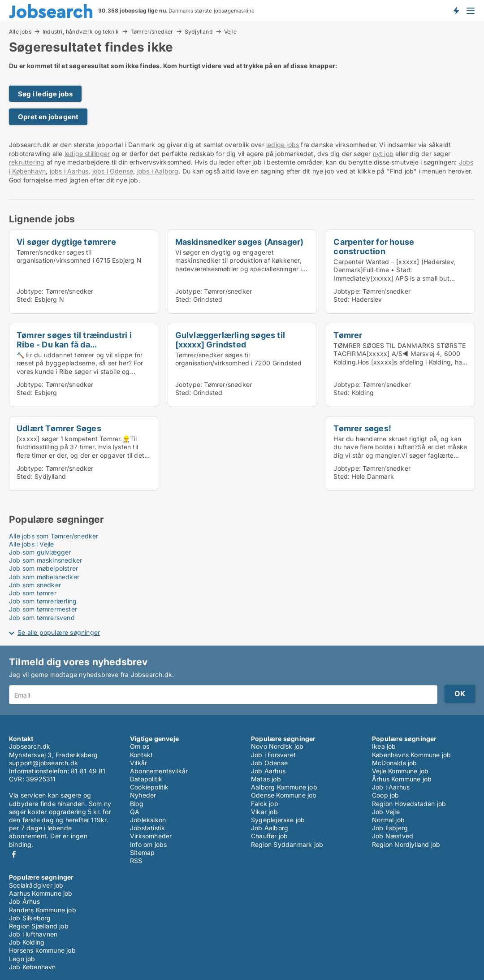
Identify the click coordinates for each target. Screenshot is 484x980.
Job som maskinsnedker (45, 560)
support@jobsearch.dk (43, 763)
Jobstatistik (147, 828)
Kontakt (141, 755)
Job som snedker (35, 585)
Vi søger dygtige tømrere (66, 242)
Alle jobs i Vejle (31, 544)
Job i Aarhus (391, 787)
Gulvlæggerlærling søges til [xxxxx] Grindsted (230, 340)
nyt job (383, 154)
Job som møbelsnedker (44, 577)
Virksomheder (151, 836)
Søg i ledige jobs (45, 94)
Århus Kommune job (402, 779)
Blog (137, 804)
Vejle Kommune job (400, 771)
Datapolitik (146, 779)
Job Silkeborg (30, 918)
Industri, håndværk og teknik (81, 31)
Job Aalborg (270, 828)
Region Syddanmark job (287, 844)
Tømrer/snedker (152, 31)
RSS (136, 861)
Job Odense (269, 763)
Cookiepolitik (149, 787)
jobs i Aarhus (69, 171)
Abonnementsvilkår (159, 771)
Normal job (388, 820)
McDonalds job (395, 763)
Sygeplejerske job (278, 820)
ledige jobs (283, 145)
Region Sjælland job (39, 926)
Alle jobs (20, 31)
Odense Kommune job (284, 795)
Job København (32, 967)
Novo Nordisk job (277, 746)
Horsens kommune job (42, 950)
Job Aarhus (268, 771)
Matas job (266, 779)
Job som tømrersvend (42, 618)
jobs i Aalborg (158, 171)
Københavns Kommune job (411, 755)
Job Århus (24, 901)
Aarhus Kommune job (41, 893)
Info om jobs (148, 844)
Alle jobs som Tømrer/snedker (54, 536)
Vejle (230, 32)
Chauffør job (269, 836)
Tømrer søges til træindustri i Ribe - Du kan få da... (74, 340)
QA (135, 812)
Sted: (25, 299)
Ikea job (384, 746)
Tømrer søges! (362, 428)
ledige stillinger (87, 154)
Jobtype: (30, 291)
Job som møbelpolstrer (43, 568)
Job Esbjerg (390, 828)
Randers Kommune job (43, 910)
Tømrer (348, 335)
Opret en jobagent (48, 117)
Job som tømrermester (43, 609)
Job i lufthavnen (33, 934)
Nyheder (143, 795)
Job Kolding (27, 942)
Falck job (265, 804)
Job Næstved (393, 836)
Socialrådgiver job (36, 885)
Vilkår (138, 763)
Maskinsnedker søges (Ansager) (240, 242)
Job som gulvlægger (40, 552)
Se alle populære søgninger (59, 632)
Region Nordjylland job (406, 844)
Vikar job (264, 812)
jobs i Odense (113, 171)
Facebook (14, 854)
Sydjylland (199, 31)
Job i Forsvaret (273, 755)
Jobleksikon (148, 820)
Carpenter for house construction (374, 246)
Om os (140, 746)
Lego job (22, 959)
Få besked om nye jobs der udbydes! (456, 10)
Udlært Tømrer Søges (59, 428)
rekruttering (27, 162)
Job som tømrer (33, 593)
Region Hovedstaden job (409, 804)
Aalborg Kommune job (284, 787)
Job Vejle (386, 812)
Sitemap (142, 852)
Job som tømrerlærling (43, 601)
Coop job (386, 795)
